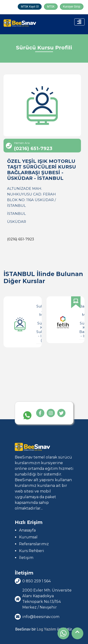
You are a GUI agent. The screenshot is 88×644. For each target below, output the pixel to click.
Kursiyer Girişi (72, 7)
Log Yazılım (46, 629)
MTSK (51, 7)
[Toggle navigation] (79, 22)
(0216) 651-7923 (21, 239)
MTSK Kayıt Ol (30, 7)
